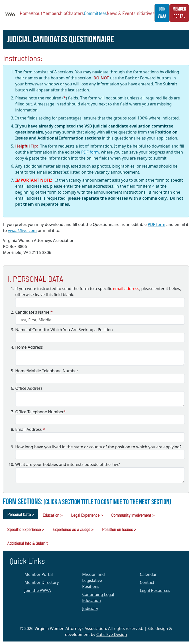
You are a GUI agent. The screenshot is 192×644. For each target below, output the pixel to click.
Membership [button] (54, 13)
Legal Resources (155, 590)
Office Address (29, 388)
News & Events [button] (121, 13)
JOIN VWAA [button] (162, 13)
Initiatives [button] (145, 13)
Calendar (148, 574)
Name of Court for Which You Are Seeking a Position (64, 330)
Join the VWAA (38, 590)
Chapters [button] (75, 13)
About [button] (37, 13)
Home (25, 13)
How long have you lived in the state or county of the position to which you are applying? (98, 447)
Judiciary (90, 608)
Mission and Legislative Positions (94, 580)
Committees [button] (95, 13)
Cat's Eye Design (112, 634)
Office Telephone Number (40, 412)
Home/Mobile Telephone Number (47, 371)
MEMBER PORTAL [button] (179, 13)
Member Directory (42, 582)
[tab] (21, 514)
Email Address (30, 429)
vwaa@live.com (22, 230)
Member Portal (39, 574)
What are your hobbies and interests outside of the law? (67, 464)
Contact (147, 582)
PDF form (90, 152)
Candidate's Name (34, 312)
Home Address (29, 347)
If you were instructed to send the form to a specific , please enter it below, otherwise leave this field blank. (98, 292)
